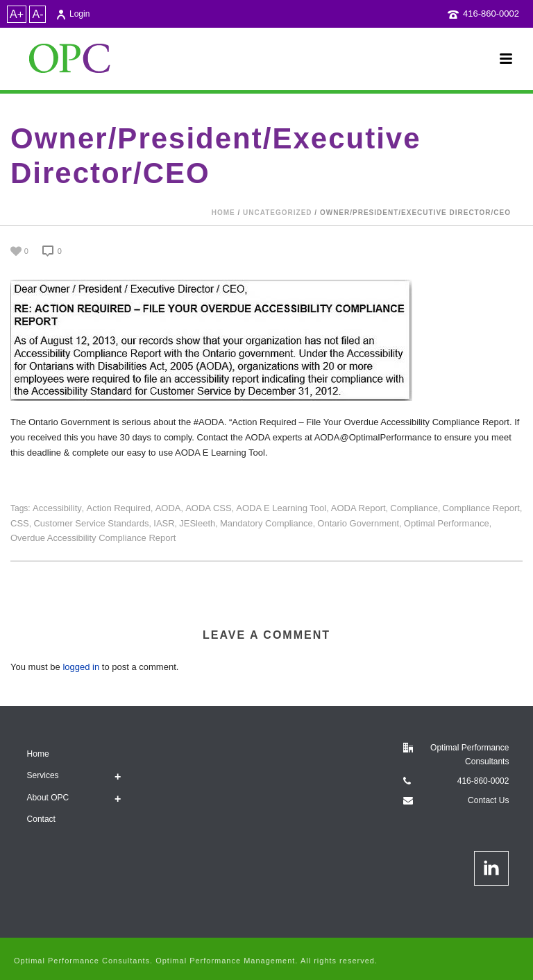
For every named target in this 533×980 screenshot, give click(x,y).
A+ (17, 14)
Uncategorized (277, 213)
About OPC (48, 798)
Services (43, 775)
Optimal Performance (447, 523)
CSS (20, 523)
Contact (41, 819)
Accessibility (57, 508)
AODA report (358, 508)
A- (37, 14)
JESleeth (197, 523)
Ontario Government (358, 523)
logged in (81, 667)
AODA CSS (208, 508)
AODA (168, 508)
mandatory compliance (266, 523)
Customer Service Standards (91, 523)
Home (223, 213)
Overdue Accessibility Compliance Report (93, 538)
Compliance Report (481, 508)
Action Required (118, 508)
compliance (414, 508)
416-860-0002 (491, 14)
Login (73, 14)
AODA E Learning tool (281, 508)
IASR (164, 523)
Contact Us (488, 800)
